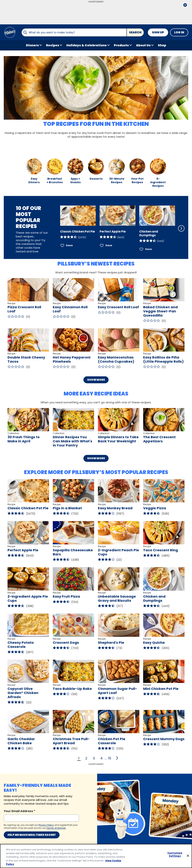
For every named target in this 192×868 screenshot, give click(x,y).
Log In (179, 32)
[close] (185, 5)
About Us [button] (143, 45)
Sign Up (158, 32)
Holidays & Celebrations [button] (87, 45)
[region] (96, 856)
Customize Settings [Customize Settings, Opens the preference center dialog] (175, 855)
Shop (162, 45)
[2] (117, 758)
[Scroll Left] (55, 228)
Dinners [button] (32, 45)
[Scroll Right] (181, 228)
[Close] (188, 856)
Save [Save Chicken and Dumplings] (148, 249)
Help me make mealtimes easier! (32, 835)
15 (110, 758)
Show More (96, 380)
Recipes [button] (53, 45)
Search (135, 32)
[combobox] (74, 32)
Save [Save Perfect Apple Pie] (109, 245)
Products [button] (121, 45)
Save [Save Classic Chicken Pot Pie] (69, 245)
